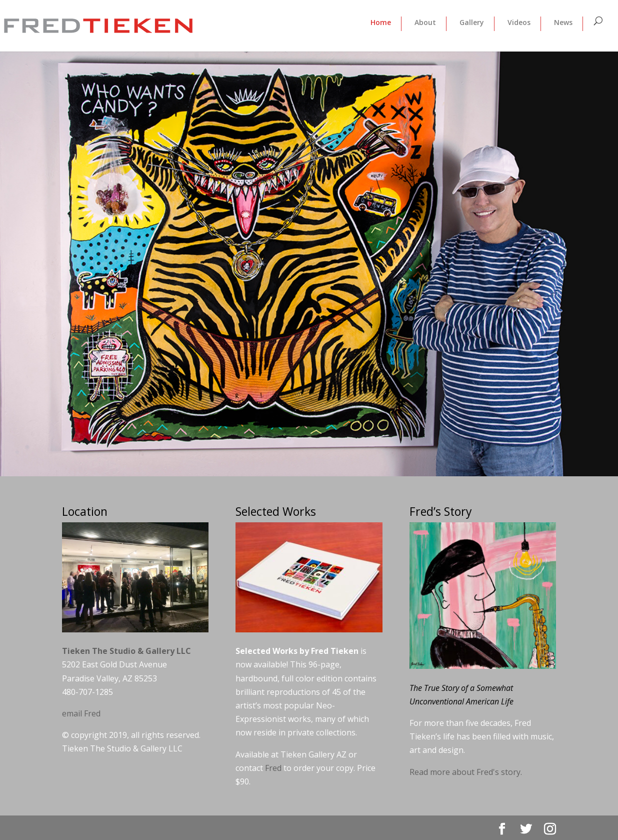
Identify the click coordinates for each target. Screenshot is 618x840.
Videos (519, 22)
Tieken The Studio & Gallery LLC (126, 651)
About (425, 22)
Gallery (472, 22)
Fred (273, 768)
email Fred (81, 713)
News (563, 22)
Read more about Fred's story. (466, 772)
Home (381, 22)
